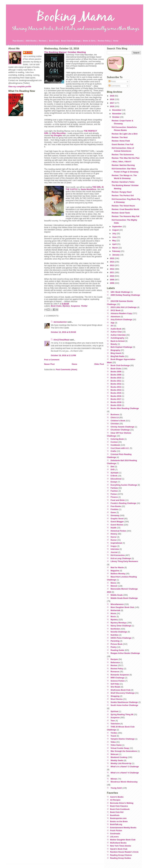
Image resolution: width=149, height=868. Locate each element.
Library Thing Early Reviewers (124, 561)
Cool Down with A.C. (120, 448)
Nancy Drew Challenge (121, 626)
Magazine (115, 571)
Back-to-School (118, 341)
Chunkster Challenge (120, 430)
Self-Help (115, 684)
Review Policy (117, 669)
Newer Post (49, 364)
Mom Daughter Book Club (122, 607)
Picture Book (116, 644)
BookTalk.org (116, 824)
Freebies (115, 509)
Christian (115, 424)
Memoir (114, 586)
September (117, 226)
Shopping (115, 696)
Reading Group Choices (121, 855)
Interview (115, 549)
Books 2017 (116, 399)
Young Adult (116, 788)
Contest (114, 442)
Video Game (116, 745)
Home (116, 41)
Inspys (114, 546)
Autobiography (117, 338)
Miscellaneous (117, 604)
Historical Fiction (118, 531)
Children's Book (118, 421)
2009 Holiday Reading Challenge (125, 295)
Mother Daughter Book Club (123, 840)
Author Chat (116, 332)
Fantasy (114, 488)
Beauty (114, 344)
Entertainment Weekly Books (123, 828)
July (114, 234)
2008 (112, 283)
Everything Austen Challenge (124, 485)
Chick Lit (115, 417)
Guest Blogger (117, 522)
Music (113, 617)
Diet (112, 467)
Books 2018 (116, 402)
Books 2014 (116, 390)
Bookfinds (115, 815)
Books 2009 (116, 375)
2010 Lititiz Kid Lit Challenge (124, 307)
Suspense (75, 306)
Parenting (115, 641)
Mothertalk (115, 610)
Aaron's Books (117, 797)
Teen (113, 721)
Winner (114, 779)
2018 (112, 99)
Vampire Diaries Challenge (123, 739)
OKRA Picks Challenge (121, 638)
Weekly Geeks (117, 760)
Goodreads (115, 834)
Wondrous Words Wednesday (124, 782)
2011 (112, 272)
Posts (112, 81)
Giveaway (115, 515)
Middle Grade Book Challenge (124, 598)
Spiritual (114, 711)
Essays (114, 482)
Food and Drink (118, 500)
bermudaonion (60, 322)
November (117, 114)
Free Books (116, 506)
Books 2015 (116, 393)
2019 (112, 96)
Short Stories (117, 699)
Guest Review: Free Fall (122, 144)
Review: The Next (120, 137)
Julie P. (29, 52)
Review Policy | (105, 41)
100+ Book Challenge (120, 292)
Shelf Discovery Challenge (123, 693)
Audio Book (116, 329)
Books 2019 (116, 405)
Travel (113, 736)
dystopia (115, 473)
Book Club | (54, 41)
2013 (112, 265)
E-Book (114, 476)
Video (113, 742)
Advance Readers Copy (121, 313)
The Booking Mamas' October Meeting (65, 52)
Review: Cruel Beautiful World (125, 209)
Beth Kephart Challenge (121, 347)
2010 (112, 276)
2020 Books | (31, 41)
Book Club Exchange (120, 365)
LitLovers (114, 837)
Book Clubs (56, 306)
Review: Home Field (121, 141)
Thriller (84, 306)
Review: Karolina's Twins (123, 182)
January (116, 255)
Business (115, 414)
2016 (112, 106)
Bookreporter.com (118, 818)
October (116, 117)
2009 (112, 280)
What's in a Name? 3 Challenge (125, 767)
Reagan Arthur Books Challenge (125, 653)
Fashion (114, 491)
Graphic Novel (117, 519)
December (117, 110)
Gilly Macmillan (59, 133)
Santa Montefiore (88, 189)
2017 (112, 103)
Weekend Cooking (119, 757)
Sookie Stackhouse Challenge (124, 702)
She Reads (115, 687)
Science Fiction (118, 681)
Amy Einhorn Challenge (121, 320)
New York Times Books (121, 846)
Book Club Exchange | (71, 41)
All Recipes (115, 800)
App (112, 323)
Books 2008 (116, 372)
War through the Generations (124, 751)
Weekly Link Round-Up (121, 763)
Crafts (113, 451)
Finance (114, 497)
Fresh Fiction (116, 831)
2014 (112, 262)
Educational (116, 479)
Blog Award (116, 353)
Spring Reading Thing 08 (122, 714)
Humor (114, 540)
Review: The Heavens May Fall (125, 216)
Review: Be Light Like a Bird (124, 134)
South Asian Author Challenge (124, 705)
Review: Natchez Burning (123, 165)
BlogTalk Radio (117, 356)
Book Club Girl (117, 812)
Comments (114, 86)
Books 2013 (116, 387)
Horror (114, 537)
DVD (113, 470)
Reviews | (43, 41)
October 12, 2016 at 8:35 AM (64, 332)
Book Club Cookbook (120, 809)
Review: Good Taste (121, 213)
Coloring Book (117, 439)
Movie (113, 613)
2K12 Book (116, 310)
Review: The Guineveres (123, 155)
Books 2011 (116, 381)
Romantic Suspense (120, 675)
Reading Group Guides (121, 858)
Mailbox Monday (118, 574)
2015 (112, 258)
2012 (112, 269)
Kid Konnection (118, 555)
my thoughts (56, 135)
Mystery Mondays (119, 623)
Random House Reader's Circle (124, 852)
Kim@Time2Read (61, 340)
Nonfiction (115, 629)
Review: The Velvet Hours (123, 206)
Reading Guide (117, 650)
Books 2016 (116, 396)
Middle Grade (117, 595)
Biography (115, 350)
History (114, 534)
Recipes (114, 659)
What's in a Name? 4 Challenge (125, 773)
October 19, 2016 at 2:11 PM (64, 355)
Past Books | (18, 41)
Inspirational (116, 543)
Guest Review (117, 525)
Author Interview (118, 335)
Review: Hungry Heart (122, 192)
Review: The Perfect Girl (123, 196)
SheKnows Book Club (121, 690)
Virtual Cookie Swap (120, 748)
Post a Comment (52, 360)
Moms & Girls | (90, 41)
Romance (115, 672)
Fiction (114, 494)
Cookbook (115, 445)
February (117, 251)
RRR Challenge (117, 678)
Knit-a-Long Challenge (121, 558)
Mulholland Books (118, 843)
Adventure (115, 317)
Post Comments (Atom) (67, 369)
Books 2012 (116, 384)
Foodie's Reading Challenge (123, 503)
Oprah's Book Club (119, 849)
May (114, 241)
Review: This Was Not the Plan (126, 158)
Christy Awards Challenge (122, 427)
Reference (115, 662)
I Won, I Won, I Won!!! (121, 162)
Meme (113, 583)
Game (113, 512)
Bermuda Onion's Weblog (122, 803)
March (115, 248)
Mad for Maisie (117, 567)
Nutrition (115, 635)
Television (115, 724)
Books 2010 (116, 378)
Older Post (99, 364)
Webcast (114, 754)
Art (112, 326)
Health (114, 528)
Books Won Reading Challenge (125, 408)
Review (114, 665)
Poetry (114, 647)
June (115, 237)
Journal (114, 552)
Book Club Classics (119, 806)
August (116, 230)
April (115, 244)
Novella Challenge (119, 632)
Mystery (66, 306)
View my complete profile (20, 87)
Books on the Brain (119, 821)
